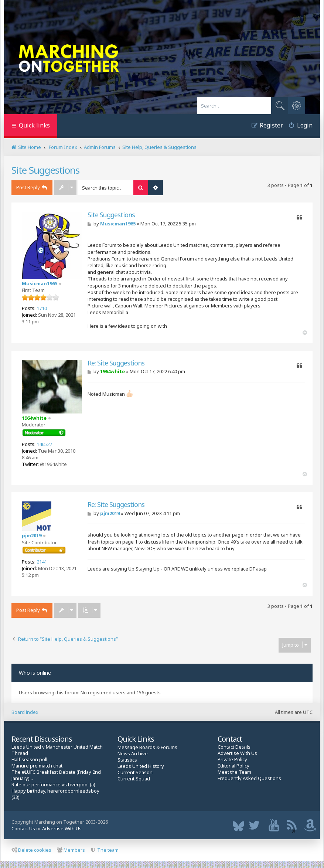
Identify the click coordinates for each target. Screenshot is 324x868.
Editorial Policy (233, 766)
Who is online (35, 673)
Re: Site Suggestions (116, 363)
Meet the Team (234, 772)
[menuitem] (298, 126)
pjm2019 (32, 535)
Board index (25, 712)
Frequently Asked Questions (249, 778)
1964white (34, 418)
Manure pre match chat (37, 766)
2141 (42, 562)
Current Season (135, 772)
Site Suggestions (45, 170)
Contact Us (23, 828)
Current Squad (134, 779)
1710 (42, 308)
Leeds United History (141, 766)
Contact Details (234, 747)
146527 (44, 444)
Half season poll (29, 760)
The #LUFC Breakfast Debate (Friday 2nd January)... (56, 775)
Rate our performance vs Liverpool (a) (53, 785)
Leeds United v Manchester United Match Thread (57, 750)
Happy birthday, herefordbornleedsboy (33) (55, 794)
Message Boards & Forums (147, 747)
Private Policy (232, 760)
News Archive (133, 754)
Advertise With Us (237, 753)
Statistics (127, 760)
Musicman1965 (40, 283)
